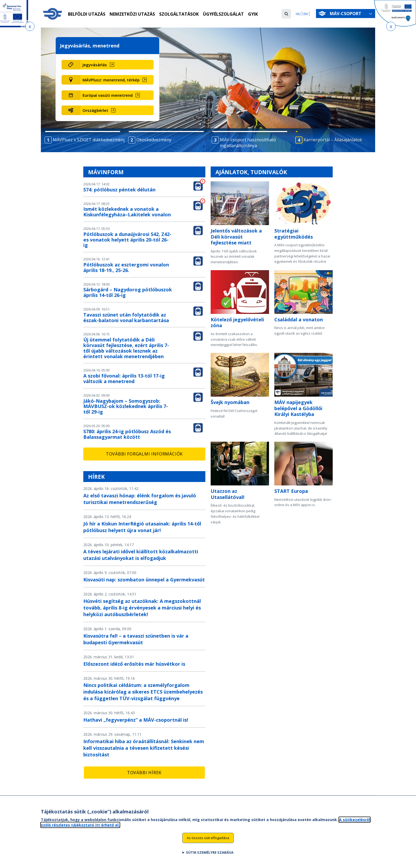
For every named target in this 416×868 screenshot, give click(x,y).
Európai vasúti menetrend (108, 95)
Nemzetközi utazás (132, 14)
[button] (286, 14)
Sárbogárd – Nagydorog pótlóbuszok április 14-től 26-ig (128, 292)
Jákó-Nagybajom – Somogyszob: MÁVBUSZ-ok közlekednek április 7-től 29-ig (126, 406)
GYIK (253, 14)
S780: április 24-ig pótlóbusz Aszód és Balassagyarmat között (127, 434)
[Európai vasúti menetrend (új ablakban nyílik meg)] (117, 95)
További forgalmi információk (144, 454)
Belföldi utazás (87, 14)
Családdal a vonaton (299, 319)
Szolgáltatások (179, 14)
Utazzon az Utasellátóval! (228, 494)
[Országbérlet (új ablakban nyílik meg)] (117, 110)
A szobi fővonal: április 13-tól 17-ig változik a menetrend (124, 378)
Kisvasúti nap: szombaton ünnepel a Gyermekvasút (144, 580)
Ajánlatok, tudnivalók (251, 172)
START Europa (291, 491)
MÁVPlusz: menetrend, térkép (111, 80)
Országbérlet (95, 110)
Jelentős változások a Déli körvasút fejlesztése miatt (236, 237)
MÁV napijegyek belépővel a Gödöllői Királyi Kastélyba (298, 408)
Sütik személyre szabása (210, 856)
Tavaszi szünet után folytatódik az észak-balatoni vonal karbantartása (126, 317)
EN (306, 14)
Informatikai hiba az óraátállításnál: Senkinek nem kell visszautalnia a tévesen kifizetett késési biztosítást (144, 748)
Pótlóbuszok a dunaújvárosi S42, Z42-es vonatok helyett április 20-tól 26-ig (127, 240)
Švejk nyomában (230, 402)
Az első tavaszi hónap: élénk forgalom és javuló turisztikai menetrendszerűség (140, 499)
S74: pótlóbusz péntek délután (119, 190)
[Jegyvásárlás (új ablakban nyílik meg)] (117, 65)
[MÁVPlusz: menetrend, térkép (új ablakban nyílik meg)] (117, 80)
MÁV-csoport (347, 14)
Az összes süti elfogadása (208, 841)
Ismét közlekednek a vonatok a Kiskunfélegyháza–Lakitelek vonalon (127, 212)
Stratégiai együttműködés (294, 234)
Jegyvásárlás (95, 65)
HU (298, 14)
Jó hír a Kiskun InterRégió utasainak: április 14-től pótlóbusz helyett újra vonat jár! (142, 527)
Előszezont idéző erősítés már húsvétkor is (134, 664)
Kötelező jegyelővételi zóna (237, 323)
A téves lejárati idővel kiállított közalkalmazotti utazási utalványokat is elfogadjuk (141, 555)
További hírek (144, 773)
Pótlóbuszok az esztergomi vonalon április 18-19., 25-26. (126, 267)
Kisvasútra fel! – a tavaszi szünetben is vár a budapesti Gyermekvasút (136, 639)
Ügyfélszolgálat (223, 14)
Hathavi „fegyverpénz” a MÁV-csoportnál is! (136, 720)
